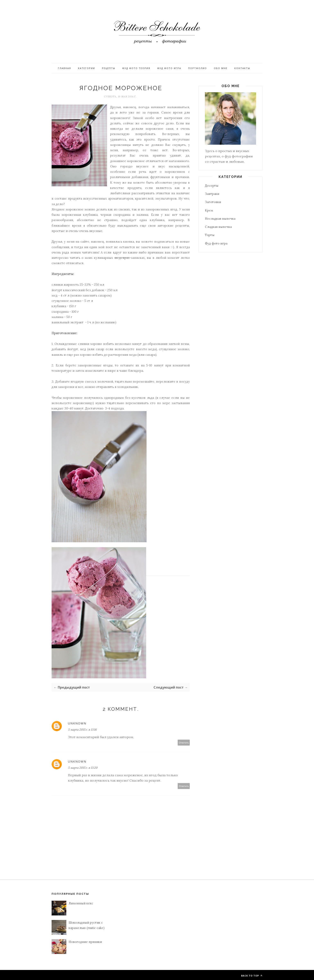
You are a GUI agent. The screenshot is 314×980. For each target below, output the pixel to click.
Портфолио (198, 68)
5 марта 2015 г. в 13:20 (83, 768)
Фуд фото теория (136, 68)
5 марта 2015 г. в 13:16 (82, 730)
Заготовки (213, 202)
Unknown (77, 723)
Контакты (242, 68)
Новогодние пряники (85, 942)
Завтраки (212, 194)
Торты (210, 235)
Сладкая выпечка (218, 227)
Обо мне (221, 68)
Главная (64, 68)
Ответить (184, 743)
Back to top (252, 976)
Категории (86, 68)
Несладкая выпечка (220, 219)
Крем (209, 210)
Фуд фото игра (169, 68)
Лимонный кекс (81, 903)
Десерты (212, 186)
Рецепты (109, 68)
